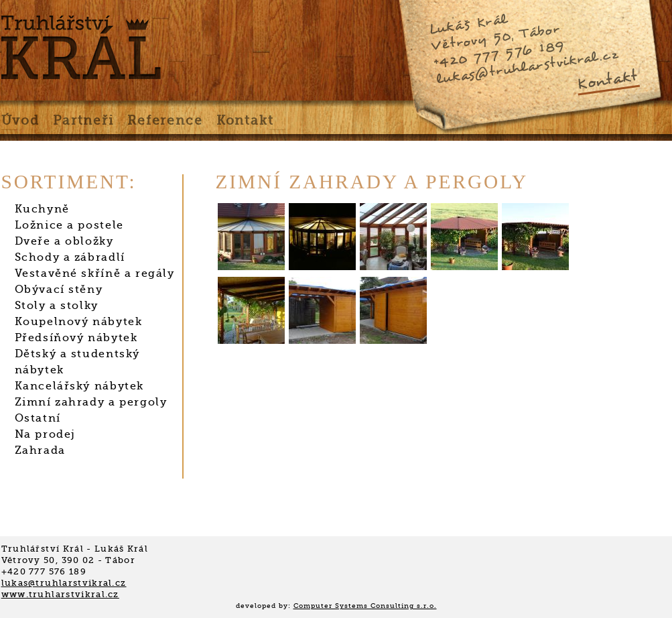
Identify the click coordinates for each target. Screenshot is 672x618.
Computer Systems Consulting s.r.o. (365, 606)
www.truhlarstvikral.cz (60, 594)
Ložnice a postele (69, 225)
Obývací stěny (59, 290)
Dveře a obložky (64, 241)
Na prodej (45, 434)
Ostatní (38, 418)
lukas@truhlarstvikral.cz (527, 67)
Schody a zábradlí (70, 257)
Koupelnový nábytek (79, 322)
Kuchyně (42, 209)
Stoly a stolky (57, 306)
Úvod (20, 121)
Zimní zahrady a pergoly (91, 402)
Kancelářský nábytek (79, 386)
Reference (165, 121)
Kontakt (607, 80)
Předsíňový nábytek (76, 338)
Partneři (83, 121)
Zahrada (40, 450)
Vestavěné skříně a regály (95, 273)
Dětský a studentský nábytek (77, 362)
